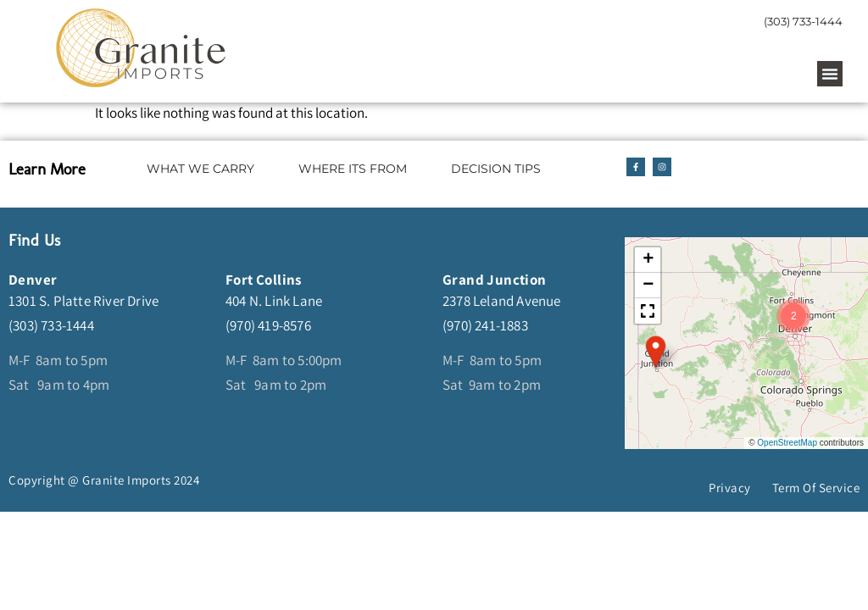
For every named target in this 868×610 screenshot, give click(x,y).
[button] (830, 74)
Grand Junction (495, 280)
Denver (33, 280)
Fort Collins (264, 280)
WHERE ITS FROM (353, 169)
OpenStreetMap (787, 443)
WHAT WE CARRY (200, 169)
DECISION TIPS (496, 169)
